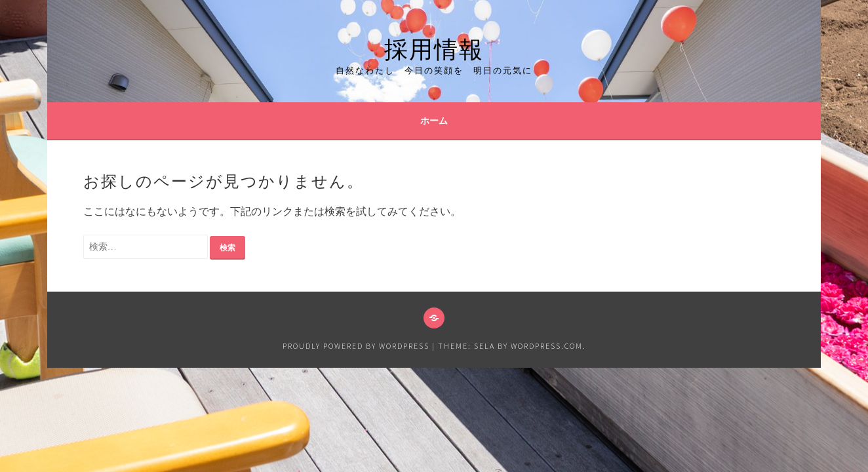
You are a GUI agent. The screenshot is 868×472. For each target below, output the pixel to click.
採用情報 (434, 47)
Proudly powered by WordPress (356, 346)
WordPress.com (547, 346)
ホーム (434, 121)
